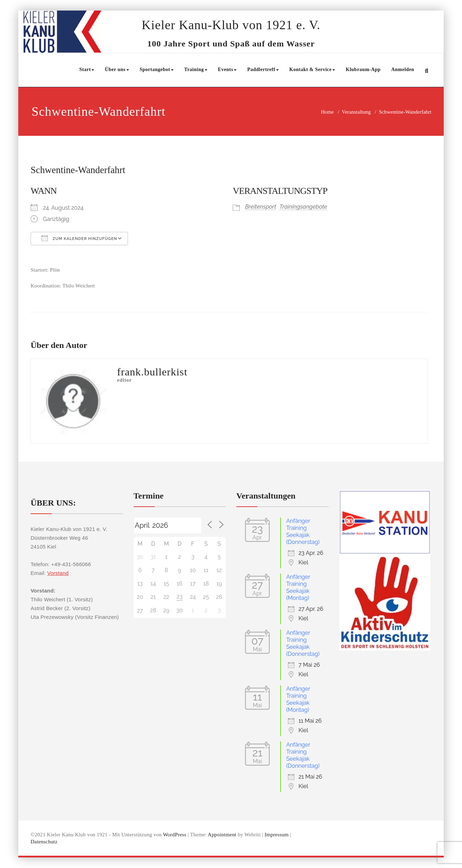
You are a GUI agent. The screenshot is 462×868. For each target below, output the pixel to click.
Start (87, 69)
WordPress (174, 835)
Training (196, 69)
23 (179, 597)
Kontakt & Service (312, 69)
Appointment (222, 835)
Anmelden (403, 69)
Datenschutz (44, 842)
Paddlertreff (263, 69)
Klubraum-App (363, 69)
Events (227, 69)
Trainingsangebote (303, 207)
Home (328, 112)
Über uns (117, 69)
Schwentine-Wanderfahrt (78, 170)
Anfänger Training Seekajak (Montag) (298, 587)
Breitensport (261, 207)
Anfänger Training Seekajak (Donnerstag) (303, 531)
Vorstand (58, 573)
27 (140, 611)
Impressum (276, 835)
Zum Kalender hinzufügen (79, 238)
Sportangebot (157, 69)
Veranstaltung (356, 112)
